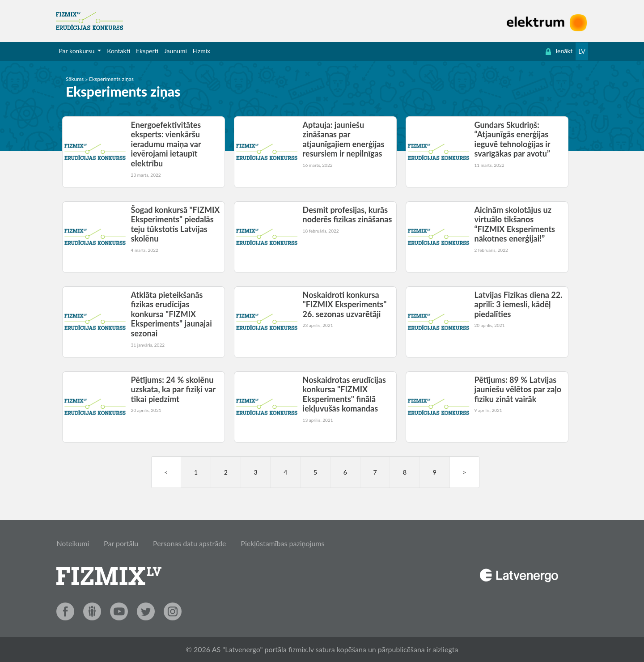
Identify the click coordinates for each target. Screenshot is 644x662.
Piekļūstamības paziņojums (282, 543)
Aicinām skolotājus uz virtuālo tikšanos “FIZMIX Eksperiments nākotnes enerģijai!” (515, 224)
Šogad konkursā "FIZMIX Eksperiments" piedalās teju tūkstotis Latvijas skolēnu (176, 224)
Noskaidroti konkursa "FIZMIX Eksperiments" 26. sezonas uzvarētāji (345, 304)
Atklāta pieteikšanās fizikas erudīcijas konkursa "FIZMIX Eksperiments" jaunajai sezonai (172, 314)
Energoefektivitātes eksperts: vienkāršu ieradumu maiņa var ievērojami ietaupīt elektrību (166, 144)
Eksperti (147, 51)
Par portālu (121, 543)
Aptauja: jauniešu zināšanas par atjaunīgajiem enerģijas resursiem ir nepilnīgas (344, 139)
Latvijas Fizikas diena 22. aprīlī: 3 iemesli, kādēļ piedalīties (519, 304)
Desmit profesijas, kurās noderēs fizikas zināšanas (347, 215)
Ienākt (559, 51)
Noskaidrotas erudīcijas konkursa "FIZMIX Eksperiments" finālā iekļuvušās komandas (344, 394)
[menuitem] (80, 51)
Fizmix (201, 51)
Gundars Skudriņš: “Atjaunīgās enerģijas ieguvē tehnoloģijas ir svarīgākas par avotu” (513, 139)
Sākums (75, 79)
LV (582, 51)
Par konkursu (77, 51)
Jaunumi (176, 51)
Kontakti (119, 51)
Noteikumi (73, 543)
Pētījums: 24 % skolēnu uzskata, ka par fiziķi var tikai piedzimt (173, 389)
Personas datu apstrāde (190, 543)
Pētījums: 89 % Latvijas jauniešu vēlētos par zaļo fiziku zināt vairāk (518, 389)
